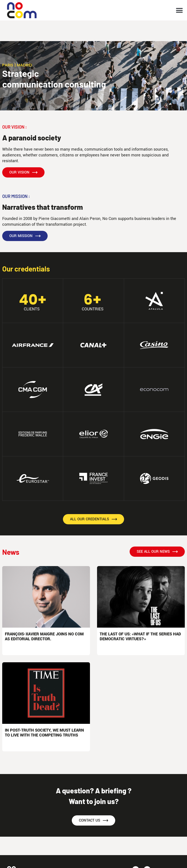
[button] (179, 10)
